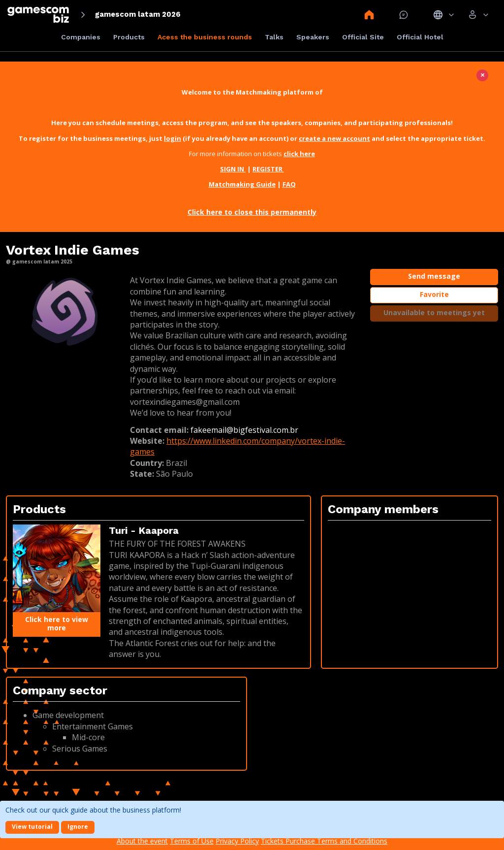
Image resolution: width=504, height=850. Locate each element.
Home (369, 15)
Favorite (434, 294)
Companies (81, 37)
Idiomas (444, 15)
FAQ (289, 184)
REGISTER (268, 169)
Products (129, 37)
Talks (274, 37)
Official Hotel (420, 37)
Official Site (363, 37)
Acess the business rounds (205, 37)
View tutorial (32, 827)
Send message (434, 276)
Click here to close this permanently (252, 212)
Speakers (313, 37)
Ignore (78, 827)
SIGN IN (233, 169)
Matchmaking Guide (242, 184)
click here (299, 154)
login (173, 138)
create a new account (334, 138)
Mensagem (404, 15)
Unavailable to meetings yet (434, 312)
